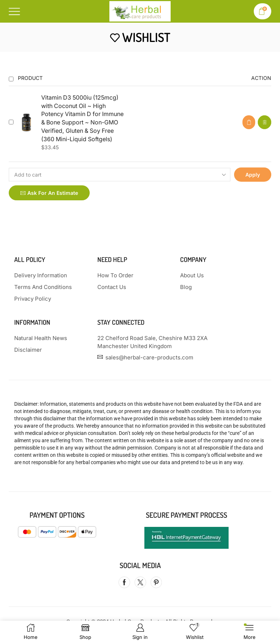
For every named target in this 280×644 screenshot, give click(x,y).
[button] (249, 122)
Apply (253, 175)
